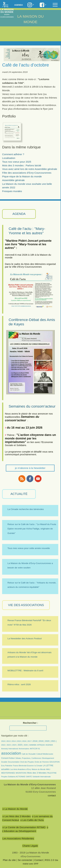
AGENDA (19, 214)
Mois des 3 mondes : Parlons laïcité (22, 165)
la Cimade (38, 766)
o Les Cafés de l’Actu (32, 820)
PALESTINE (52, 773)
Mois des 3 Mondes (37, 773)
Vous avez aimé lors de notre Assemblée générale (30, 169)
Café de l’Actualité (29, 754)
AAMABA (33, 745)
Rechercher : (30, 723)
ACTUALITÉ (19, 494)
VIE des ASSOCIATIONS (26, 605)
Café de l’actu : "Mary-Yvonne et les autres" (27, 231)
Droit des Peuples (27, 762)
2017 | (30, 741)
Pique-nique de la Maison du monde (22, 176)
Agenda (19, 5)
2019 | (41, 741)
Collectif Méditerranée (45, 754)
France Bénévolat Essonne (23, 766)
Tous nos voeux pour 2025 (17, 162)
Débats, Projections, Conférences (28, 758)
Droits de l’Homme (42, 762)
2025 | (20, 745)
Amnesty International (10, 749)
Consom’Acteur (8, 758)
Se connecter (25, 860)
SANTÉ (29, 777)
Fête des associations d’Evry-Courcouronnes (27, 173)
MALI (48, 769)
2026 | (26, 745)
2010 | (4, 741)
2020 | (48, 741)
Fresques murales (12, 191)
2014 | (14, 741)
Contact (39, 860)
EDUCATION (54, 762)
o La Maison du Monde (15, 809)
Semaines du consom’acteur (32, 406)
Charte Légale (30, 846)
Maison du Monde (39, 769)
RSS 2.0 (50, 860)
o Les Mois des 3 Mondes (17, 816)
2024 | (15, 745)
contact (52, 795)
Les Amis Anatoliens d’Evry (21, 769)
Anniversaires (24, 749)
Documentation (14, 762)
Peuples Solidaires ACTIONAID (13, 777)
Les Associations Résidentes (18, 838)
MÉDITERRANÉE (8, 773)
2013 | (9, 741)
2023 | (9, 745)
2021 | (54, 741)
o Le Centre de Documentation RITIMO (24, 827)
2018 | (36, 741)
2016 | (25, 741)
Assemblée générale (13, 180)
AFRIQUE (41, 745)
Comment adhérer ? (13, 154)
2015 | (20, 741)
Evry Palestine (7, 766)
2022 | (4, 745)
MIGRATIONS (21, 773)
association (11, 753)
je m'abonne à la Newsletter (30, 468)
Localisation (9, 158)
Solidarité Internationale (42, 777)
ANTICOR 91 (35, 749)
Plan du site (9, 860)
